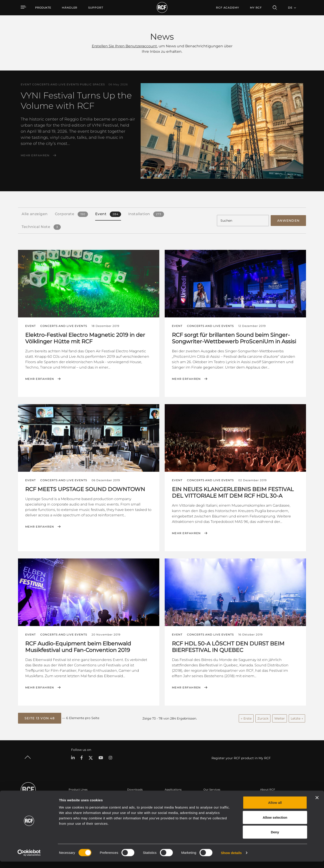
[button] (40, 717)
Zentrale (266, 797)
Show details (231, 859)
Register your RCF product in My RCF (241, 757)
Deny (275, 838)
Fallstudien (172, 797)
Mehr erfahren (35, 155)
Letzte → (297, 717)
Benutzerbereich (215, 797)
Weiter (280, 717)
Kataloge (133, 797)
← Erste (246, 717)
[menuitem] (70, 8)
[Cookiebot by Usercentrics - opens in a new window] (29, 859)
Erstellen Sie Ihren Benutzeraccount (124, 46)
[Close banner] (317, 804)
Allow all (275, 809)
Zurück (263, 717)
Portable (74, 797)
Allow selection (275, 824)
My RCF (256, 8)
